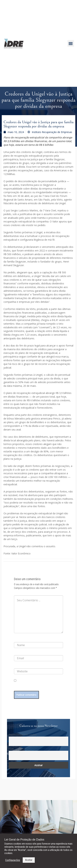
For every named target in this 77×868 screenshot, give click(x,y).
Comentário (20, 593)
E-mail (18, 652)
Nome (18, 639)
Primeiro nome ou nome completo (23, 735)
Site (16, 666)
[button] (71, 43)
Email (11, 749)
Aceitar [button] (29, 860)
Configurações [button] (13, 860)
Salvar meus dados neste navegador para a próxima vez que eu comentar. (37, 686)
